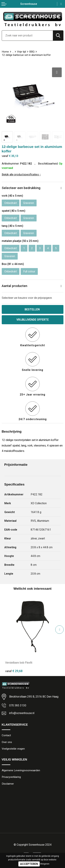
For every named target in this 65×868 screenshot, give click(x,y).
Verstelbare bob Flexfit (19, 663)
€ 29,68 (14, 671)
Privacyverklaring (11, 777)
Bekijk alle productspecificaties (21, 175)
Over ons (7, 742)
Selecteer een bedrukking (21, 188)
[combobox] (27, 36)
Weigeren (45, 864)
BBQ (32, 52)
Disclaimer (8, 784)
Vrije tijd (21, 52)
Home (5, 52)
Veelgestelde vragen (13, 749)
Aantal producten (14, 286)
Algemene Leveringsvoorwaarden (21, 770)
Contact (6, 735)
